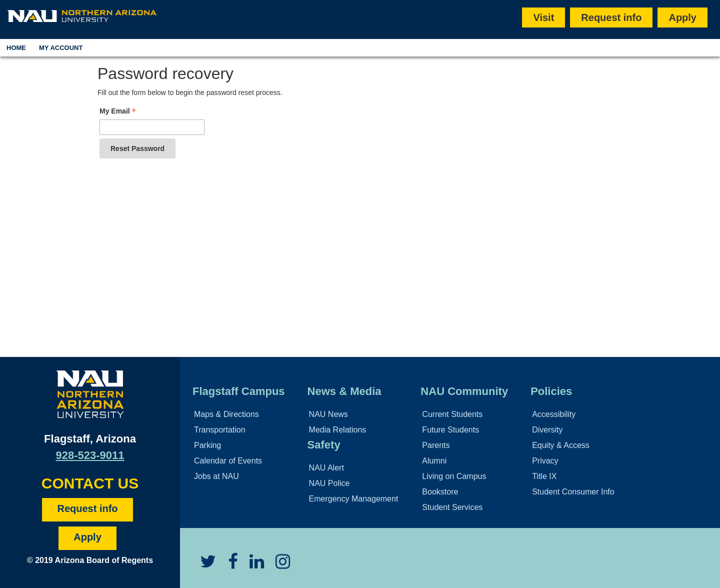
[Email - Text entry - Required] (152, 127)
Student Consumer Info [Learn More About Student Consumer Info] (573, 492)
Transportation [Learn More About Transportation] (220, 430)
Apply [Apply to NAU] (87, 537)
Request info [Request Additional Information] (87, 508)
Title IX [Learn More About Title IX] (544, 476)
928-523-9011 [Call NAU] (90, 455)
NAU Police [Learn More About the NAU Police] (329, 483)
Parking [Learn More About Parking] (207, 445)
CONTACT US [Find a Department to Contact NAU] (90, 483)
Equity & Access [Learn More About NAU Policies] (561, 445)
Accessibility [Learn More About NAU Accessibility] (554, 414)
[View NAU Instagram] (278, 565)
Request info (611, 17)
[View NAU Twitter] (203, 565)
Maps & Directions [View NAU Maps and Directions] (226, 414)
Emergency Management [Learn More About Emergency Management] (354, 499)
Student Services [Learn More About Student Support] (452, 507)
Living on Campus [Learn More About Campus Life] (454, 476)
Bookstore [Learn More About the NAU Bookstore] (440, 492)
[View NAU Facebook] (228, 565)
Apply (682, 17)
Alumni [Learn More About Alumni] (434, 461)
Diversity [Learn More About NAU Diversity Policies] (547, 430)
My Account (61, 48)
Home (16, 48)
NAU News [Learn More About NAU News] (328, 414)
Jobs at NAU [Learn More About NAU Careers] (216, 476)
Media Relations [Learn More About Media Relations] (338, 430)
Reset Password (137, 148)
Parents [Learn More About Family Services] (436, 445)
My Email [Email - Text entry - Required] (119, 111)
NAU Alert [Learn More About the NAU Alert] (326, 468)
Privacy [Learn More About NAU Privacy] (545, 461)
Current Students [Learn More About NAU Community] (452, 414)
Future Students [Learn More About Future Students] (450, 430)
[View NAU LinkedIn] (252, 565)
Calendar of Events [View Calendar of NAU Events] (228, 461)
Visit (543, 17)
